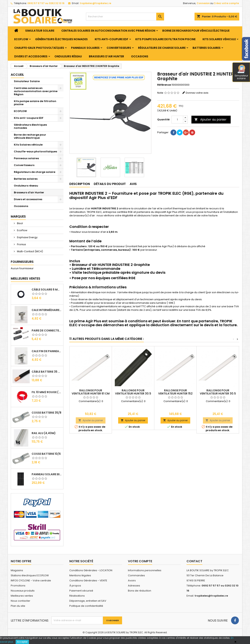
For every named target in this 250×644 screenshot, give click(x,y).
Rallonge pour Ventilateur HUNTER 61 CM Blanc (91, 394)
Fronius (21, 244)
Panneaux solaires (85, 48)
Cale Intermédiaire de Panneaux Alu (47, 310)
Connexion (203, 3)
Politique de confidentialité (86, 606)
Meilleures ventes (22, 596)
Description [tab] (80, 184)
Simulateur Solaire (40, 31)
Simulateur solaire (241, 72)
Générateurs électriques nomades (61, 39)
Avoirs (132, 580)
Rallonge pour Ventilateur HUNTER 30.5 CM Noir (133, 394)
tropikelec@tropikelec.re (95, 3)
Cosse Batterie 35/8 (46, 413)
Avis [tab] (133, 184)
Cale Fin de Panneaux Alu (47, 351)
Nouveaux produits (23, 591)
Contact (194, 561)
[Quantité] (177, 120)
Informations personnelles (145, 570)
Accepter (22, 642)
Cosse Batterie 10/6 (46, 454)
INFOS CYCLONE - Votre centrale (31, 580)
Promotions (18, 586)
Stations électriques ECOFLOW (30, 575)
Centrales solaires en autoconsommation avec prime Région (108, 31)
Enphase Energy (27, 237)
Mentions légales (80, 575)
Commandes (136, 575)
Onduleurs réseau (68, 56)
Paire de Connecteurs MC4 (47, 330)
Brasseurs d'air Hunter (106, 56)
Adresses (134, 586)
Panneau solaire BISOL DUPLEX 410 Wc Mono (47, 474)
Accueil (17, 75)
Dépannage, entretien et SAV (88, 601)
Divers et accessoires (31, 56)
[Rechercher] (125, 17)
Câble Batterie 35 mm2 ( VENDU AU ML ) (47, 372)
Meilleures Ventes (25, 278)
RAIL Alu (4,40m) (44, 433)
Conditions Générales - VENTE (88, 580)
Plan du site (18, 606)
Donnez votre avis (197, 93)
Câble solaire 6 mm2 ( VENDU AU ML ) (47, 290)
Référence (164, 85)
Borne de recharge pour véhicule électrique (196, 31)
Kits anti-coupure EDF (112, 39)
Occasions (140, 56)
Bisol (20, 223)
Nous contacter (21, 601)
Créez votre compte (226, 3)
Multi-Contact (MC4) (30, 251)
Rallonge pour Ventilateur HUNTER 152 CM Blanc (175, 394)
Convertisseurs (119, 48)
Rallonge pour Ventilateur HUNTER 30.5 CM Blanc (218, 394)
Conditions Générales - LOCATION (91, 570)
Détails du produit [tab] (110, 184)
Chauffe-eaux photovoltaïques (39, 48)
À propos (75, 586)
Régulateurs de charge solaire (162, 48)
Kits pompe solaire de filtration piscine (165, 39)
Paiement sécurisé (81, 591)
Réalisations (77, 596)
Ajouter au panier (210, 119)
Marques (18, 216)
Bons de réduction (140, 591)
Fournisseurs (22, 262)
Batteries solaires (207, 48)
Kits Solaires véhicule (219, 39)
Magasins (17, 570)
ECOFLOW (21, 39)
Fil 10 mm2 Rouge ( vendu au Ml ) (47, 392)
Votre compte (140, 561)
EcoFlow (22, 230)
